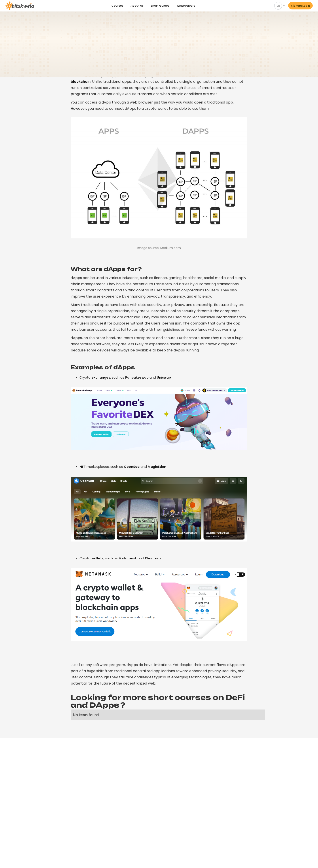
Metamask (128, 558)
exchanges (101, 377)
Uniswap (164, 377)
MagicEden (157, 467)
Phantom (153, 558)
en (278, 5)
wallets (97, 558)
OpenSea (132, 467)
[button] (279, 5)
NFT (83, 467)
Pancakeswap (137, 377)
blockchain (81, 82)
